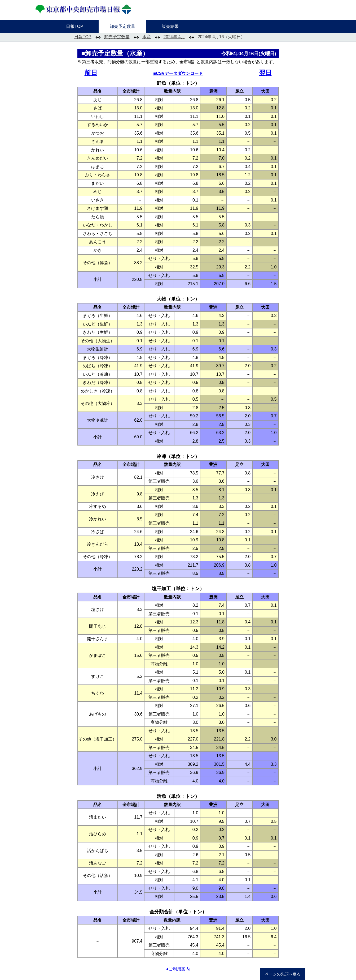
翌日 (265, 73)
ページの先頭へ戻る (283, 974)
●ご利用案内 (178, 969)
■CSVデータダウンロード (178, 73)
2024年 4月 (174, 37)
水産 (147, 37)
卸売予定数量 (117, 37)
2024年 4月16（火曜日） (221, 37)
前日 (91, 73)
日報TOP (83, 37)
